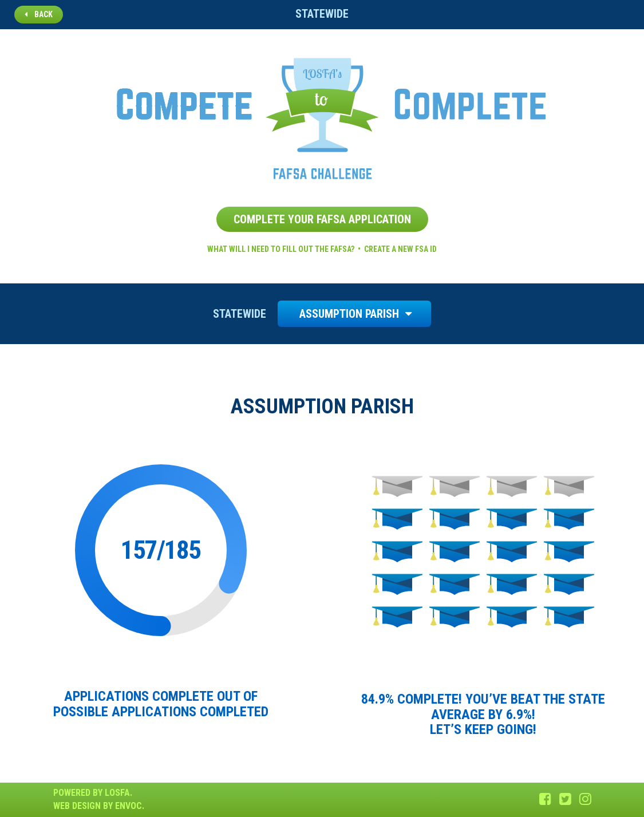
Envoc (129, 806)
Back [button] (39, 14)
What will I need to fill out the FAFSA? (281, 249)
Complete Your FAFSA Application (322, 219)
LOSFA (117, 793)
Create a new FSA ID (400, 249)
